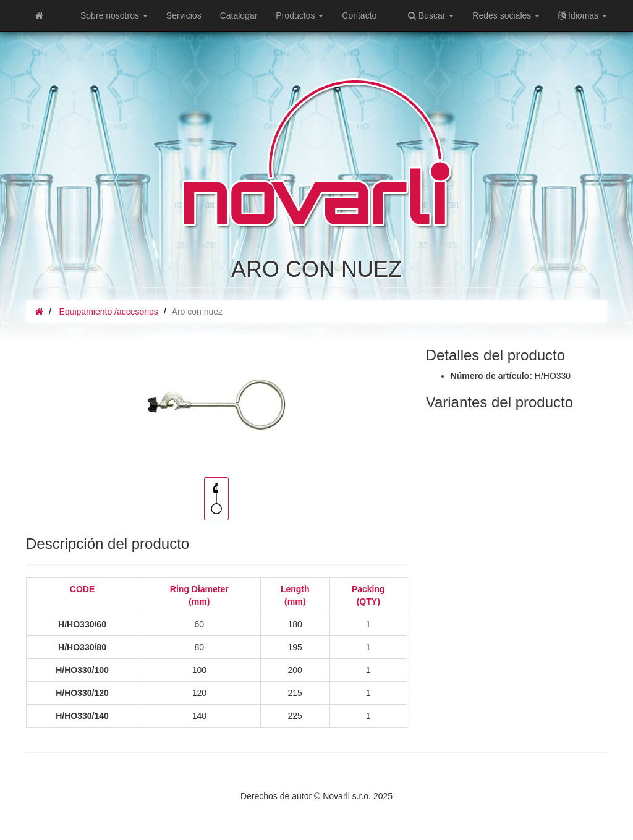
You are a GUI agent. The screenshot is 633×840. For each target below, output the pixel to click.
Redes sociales (506, 15)
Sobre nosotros (114, 15)
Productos (300, 15)
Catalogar (239, 15)
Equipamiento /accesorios (109, 312)
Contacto (359, 15)
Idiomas (583, 15)
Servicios (184, 15)
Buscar (431, 15)
